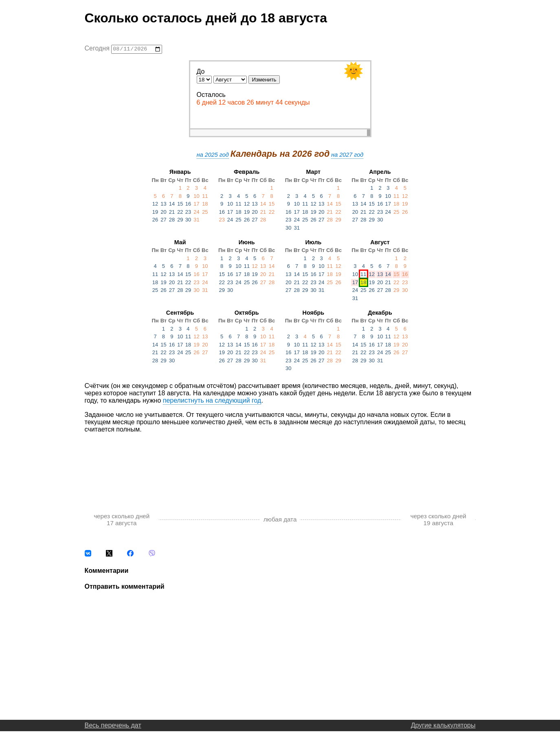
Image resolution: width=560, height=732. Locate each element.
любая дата (280, 521)
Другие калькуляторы (443, 726)
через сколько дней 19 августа (438, 520)
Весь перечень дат (113, 726)
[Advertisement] (280, 465)
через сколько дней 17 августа (122, 520)
